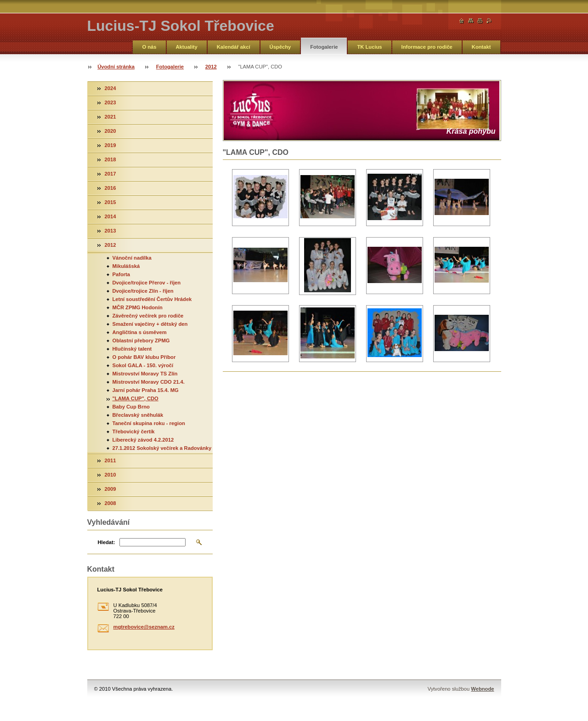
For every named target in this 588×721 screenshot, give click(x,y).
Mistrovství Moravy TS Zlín (145, 374)
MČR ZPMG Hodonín (138, 307)
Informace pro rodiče (427, 47)
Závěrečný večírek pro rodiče (148, 316)
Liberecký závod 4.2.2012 (143, 440)
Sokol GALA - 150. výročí (143, 365)
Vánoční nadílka (132, 258)
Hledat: (107, 542)
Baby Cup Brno (131, 407)
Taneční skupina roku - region (149, 423)
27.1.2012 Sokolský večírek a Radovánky (162, 448)
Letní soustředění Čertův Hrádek (152, 299)
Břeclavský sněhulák (138, 415)
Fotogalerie (324, 47)
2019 (110, 145)
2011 (110, 460)
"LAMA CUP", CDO (136, 398)
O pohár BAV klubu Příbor (144, 357)
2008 (110, 503)
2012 (211, 67)
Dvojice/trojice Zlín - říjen (143, 291)
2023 (110, 102)
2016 (110, 188)
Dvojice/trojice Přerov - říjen (147, 283)
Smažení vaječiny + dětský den (150, 324)
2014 (110, 216)
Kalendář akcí (234, 47)
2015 (110, 202)
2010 (110, 475)
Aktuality (187, 47)
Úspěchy (280, 47)
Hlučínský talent (132, 349)
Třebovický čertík (134, 431)
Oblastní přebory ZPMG (141, 341)
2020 (110, 131)
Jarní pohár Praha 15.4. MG (146, 390)
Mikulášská (126, 266)
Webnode (482, 689)
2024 (110, 88)
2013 (110, 231)
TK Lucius (369, 47)
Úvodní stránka (116, 67)
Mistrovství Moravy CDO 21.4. (149, 382)
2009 (110, 489)
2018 (110, 159)
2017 (110, 174)
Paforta (122, 274)
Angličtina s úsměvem (140, 332)
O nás (149, 47)
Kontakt (481, 47)
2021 (110, 117)
